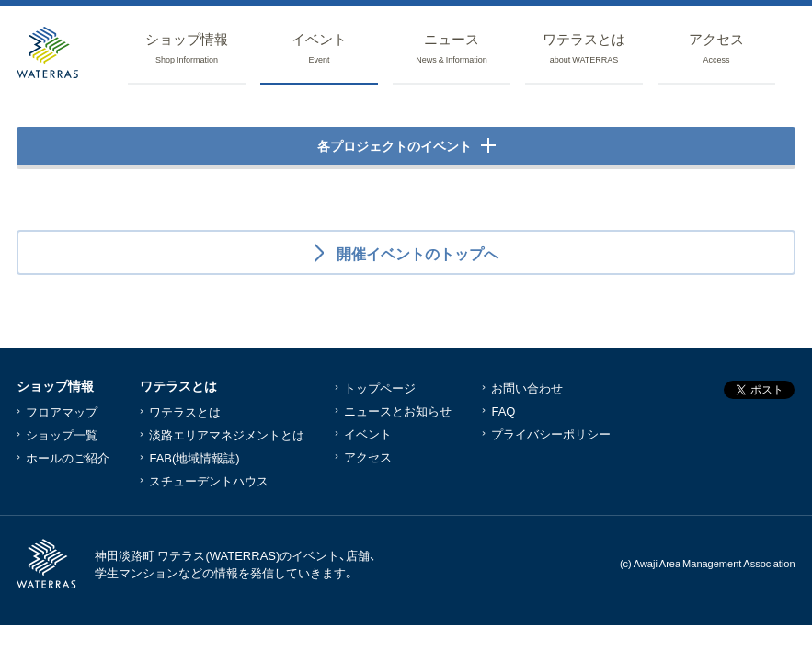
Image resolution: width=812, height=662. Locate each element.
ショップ (187, 49)
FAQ (503, 411)
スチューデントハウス (209, 480)
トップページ (380, 388)
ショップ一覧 (62, 434)
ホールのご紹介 (68, 457)
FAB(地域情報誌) (194, 457)
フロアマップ (62, 411)
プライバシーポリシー (551, 434)
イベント (319, 49)
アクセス (716, 49)
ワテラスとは (185, 411)
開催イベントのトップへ (416, 253)
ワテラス (584, 49)
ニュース (452, 49)
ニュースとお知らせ (398, 411)
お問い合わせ (527, 388)
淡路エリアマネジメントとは (227, 434)
